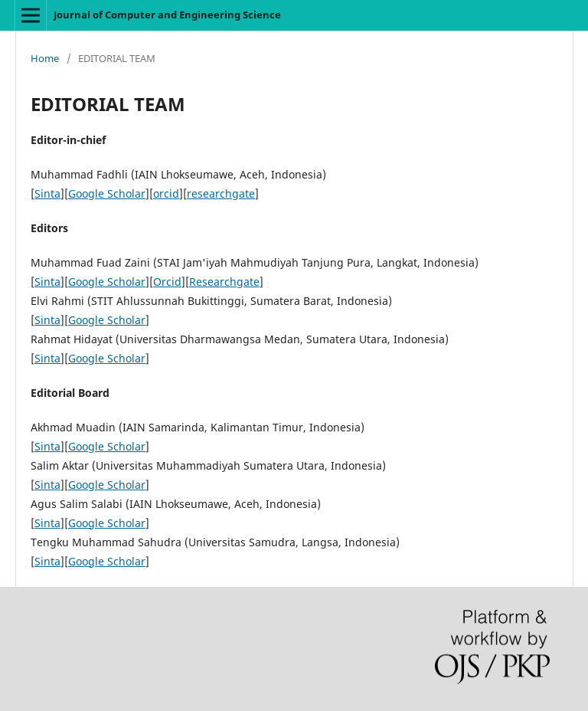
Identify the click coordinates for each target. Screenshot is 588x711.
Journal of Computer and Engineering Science (167, 15)
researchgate (221, 193)
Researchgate (224, 282)
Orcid (167, 282)
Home (45, 58)
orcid (166, 193)
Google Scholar (107, 193)
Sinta (47, 193)
